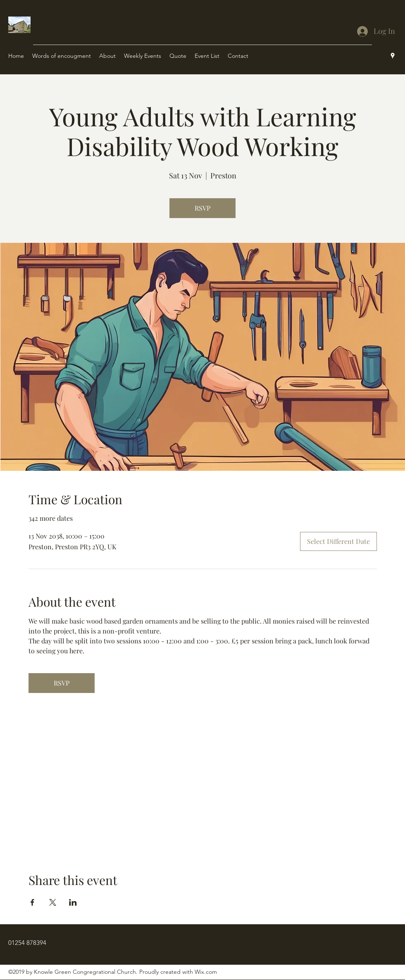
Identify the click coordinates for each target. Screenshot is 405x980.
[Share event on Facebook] (32, 902)
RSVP (202, 208)
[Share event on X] (53, 902)
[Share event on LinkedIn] (73, 902)
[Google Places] (393, 56)
